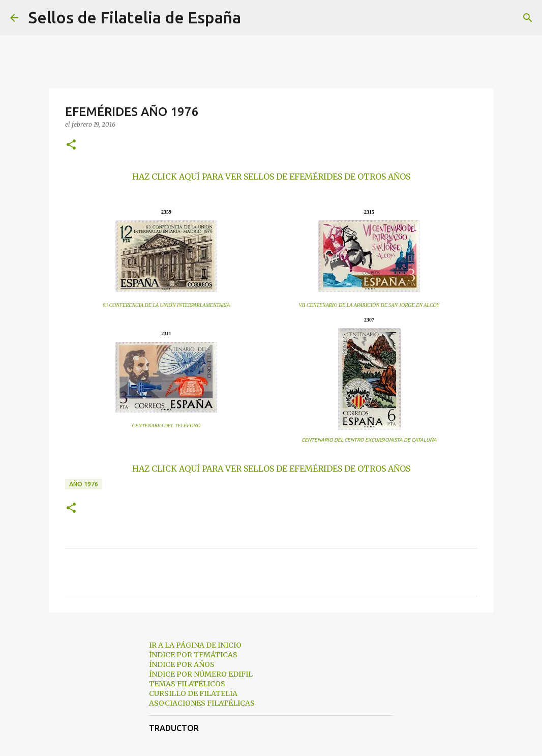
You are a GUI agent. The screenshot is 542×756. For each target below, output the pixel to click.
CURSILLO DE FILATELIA (193, 693)
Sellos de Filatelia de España (135, 17)
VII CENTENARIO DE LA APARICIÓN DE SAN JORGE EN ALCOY (369, 305)
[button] (71, 145)
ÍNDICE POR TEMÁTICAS (193, 655)
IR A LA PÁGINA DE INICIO (195, 645)
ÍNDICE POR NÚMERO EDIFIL (201, 674)
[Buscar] (255, 18)
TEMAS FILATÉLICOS (187, 684)
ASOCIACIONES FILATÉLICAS (202, 703)
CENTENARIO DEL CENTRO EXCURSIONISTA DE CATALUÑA (369, 440)
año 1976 (84, 484)
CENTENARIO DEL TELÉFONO (167, 426)
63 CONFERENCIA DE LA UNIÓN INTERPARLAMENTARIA (166, 305)
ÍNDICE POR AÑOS (182, 664)
